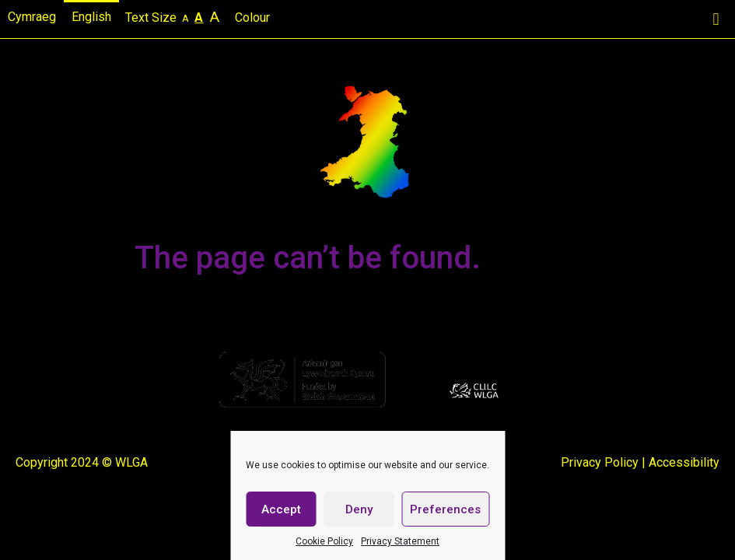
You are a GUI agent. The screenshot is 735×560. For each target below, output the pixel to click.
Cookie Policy (324, 541)
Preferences (445, 509)
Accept (281, 509)
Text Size (174, 17)
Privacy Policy (600, 462)
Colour (254, 17)
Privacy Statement (400, 541)
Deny (359, 509)
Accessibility (684, 462)
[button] (716, 19)
